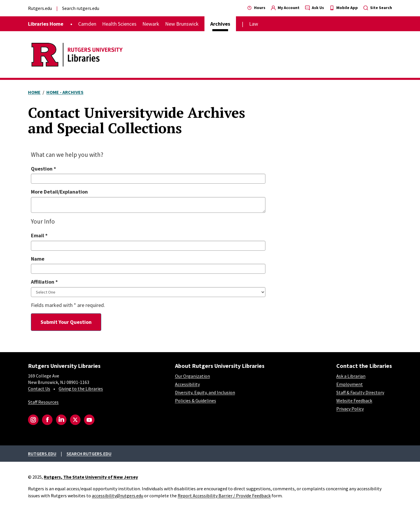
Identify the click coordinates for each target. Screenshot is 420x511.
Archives (220, 24)
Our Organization (192, 376)
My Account (285, 8)
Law (254, 24)
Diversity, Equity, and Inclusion (205, 392)
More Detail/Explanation (59, 192)
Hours (256, 8)
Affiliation (44, 282)
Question (43, 169)
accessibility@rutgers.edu (118, 496)
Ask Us (315, 8)
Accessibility (187, 384)
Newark (151, 24)
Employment (350, 384)
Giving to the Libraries (81, 389)
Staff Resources (43, 402)
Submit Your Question (66, 322)
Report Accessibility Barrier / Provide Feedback (224, 496)
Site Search (378, 8)
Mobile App (344, 8)
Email (39, 235)
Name (38, 259)
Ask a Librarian (351, 376)
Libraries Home (46, 24)
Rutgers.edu (40, 8)
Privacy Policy (350, 409)
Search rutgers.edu (81, 8)
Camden (87, 24)
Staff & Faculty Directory (360, 392)
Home (34, 92)
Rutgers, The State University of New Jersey (91, 477)
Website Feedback (354, 401)
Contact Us (39, 389)
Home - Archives (65, 92)
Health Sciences (119, 24)
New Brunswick (182, 24)
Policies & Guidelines (196, 401)
